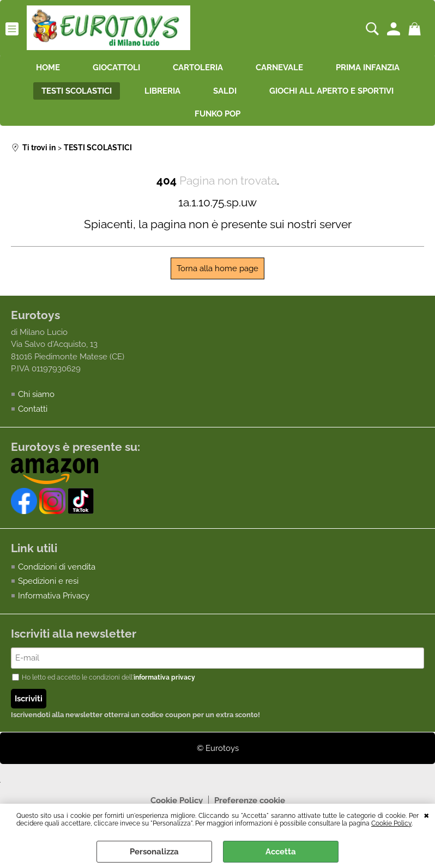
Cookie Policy (391, 823)
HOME (48, 68)
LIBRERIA (162, 91)
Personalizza (154, 852)
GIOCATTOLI (116, 68)
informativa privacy (164, 677)
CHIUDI (427, 815)
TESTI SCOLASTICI (77, 91)
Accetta (281, 852)
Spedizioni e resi (48, 581)
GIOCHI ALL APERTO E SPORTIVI (331, 91)
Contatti (33, 409)
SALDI (225, 91)
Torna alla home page (217, 268)
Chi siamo (36, 394)
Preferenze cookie (250, 800)
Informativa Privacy (54, 596)
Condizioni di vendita (57, 567)
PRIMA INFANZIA (368, 68)
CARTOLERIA (198, 68)
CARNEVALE (279, 68)
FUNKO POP (217, 114)
